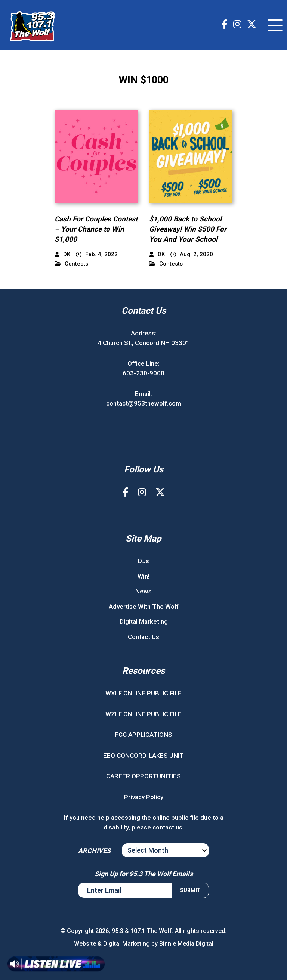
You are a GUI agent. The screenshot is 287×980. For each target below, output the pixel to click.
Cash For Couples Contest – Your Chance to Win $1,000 (96, 229)
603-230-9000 (143, 373)
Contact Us (143, 637)
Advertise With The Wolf (144, 607)
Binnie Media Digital (186, 944)
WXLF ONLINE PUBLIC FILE (143, 693)
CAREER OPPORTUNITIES (143, 776)
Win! (143, 576)
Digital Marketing (144, 621)
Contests (71, 264)
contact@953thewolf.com (144, 403)
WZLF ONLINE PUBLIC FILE (143, 714)
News (143, 591)
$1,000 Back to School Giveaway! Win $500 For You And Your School (188, 229)
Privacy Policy (144, 797)
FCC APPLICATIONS (144, 735)
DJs (143, 561)
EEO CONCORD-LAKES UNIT (143, 756)
